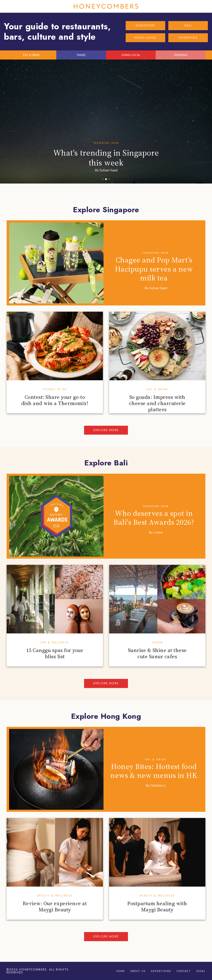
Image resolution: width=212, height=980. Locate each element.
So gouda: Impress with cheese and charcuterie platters (157, 403)
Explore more (106, 430)
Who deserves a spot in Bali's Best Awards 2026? (154, 518)
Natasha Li (158, 786)
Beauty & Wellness (55, 896)
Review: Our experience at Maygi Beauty (55, 906)
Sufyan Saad (108, 170)
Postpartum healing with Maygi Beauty (157, 906)
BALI (188, 25)
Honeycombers (106, 6)
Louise (158, 532)
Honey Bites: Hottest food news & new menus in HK (154, 771)
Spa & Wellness (55, 643)
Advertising (161, 971)
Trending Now (106, 143)
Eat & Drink (157, 389)
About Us (138, 971)
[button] (103, 179)
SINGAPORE (145, 25)
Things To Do (55, 389)
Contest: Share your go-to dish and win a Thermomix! (55, 400)
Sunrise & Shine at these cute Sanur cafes (157, 653)
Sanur (157, 643)
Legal (201, 971)
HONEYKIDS (188, 38)
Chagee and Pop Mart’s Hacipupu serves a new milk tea (154, 269)
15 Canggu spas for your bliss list (55, 653)
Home (121, 971)
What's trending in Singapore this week (106, 158)
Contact (184, 971)
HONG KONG (145, 38)
